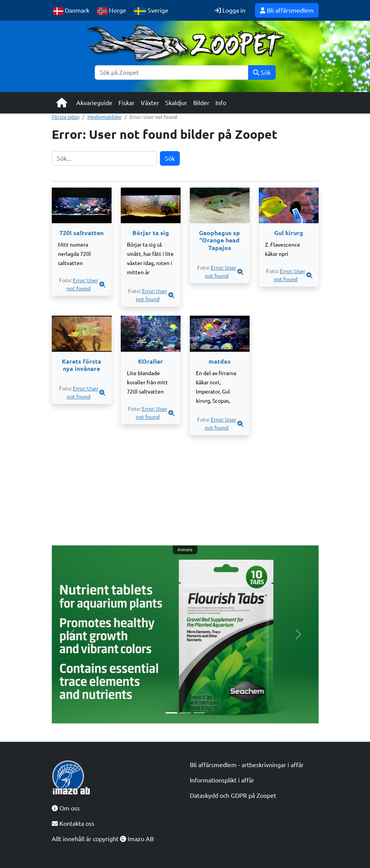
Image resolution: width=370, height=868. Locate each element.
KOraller (150, 361)
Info (221, 103)
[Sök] (172, 72)
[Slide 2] (185, 713)
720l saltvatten (81, 233)
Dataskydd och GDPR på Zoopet (233, 796)
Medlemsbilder (104, 117)
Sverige (151, 11)
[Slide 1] (171, 713)
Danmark (71, 11)
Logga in (230, 10)
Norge (112, 11)
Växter (150, 103)
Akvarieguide (94, 103)
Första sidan (66, 117)
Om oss (66, 808)
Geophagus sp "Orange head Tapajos (220, 240)
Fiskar (127, 103)
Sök (262, 72)
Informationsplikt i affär (222, 780)
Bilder (201, 103)
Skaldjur (176, 103)
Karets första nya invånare (81, 365)
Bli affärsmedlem (287, 10)
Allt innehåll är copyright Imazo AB (103, 839)
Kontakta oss (73, 824)
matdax (220, 361)
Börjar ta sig (151, 233)
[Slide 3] (199, 713)
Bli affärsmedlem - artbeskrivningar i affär (247, 765)
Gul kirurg (289, 233)
